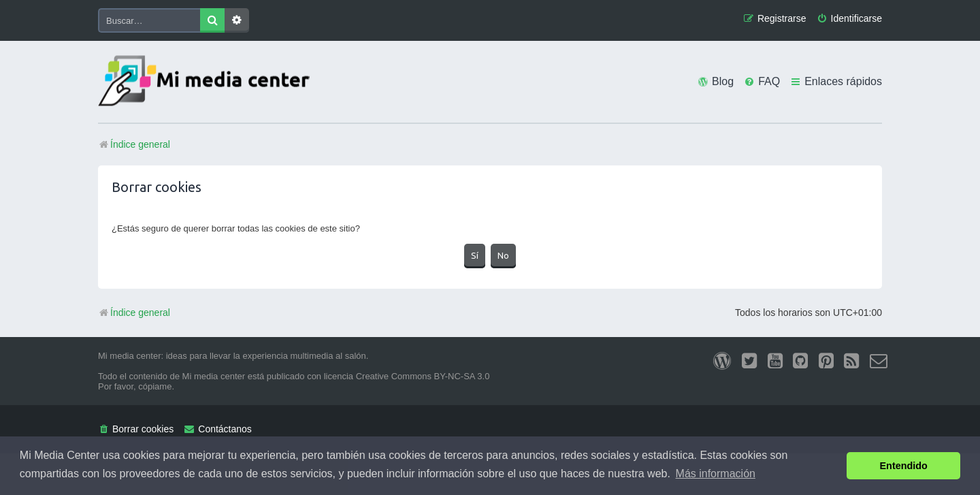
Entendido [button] (904, 466)
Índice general (134, 313)
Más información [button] (716, 474)
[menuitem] (849, 19)
